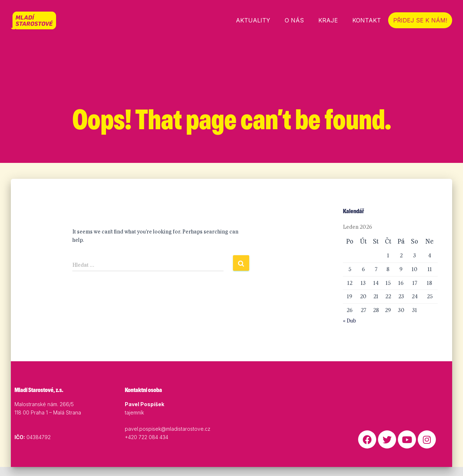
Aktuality (253, 20)
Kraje (328, 20)
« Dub (349, 330)
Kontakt (367, 20)
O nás (294, 20)
